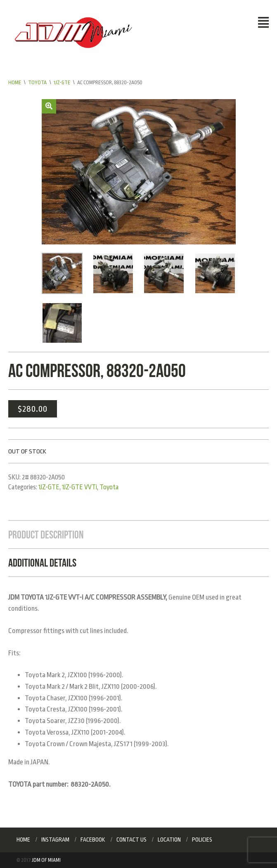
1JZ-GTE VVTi (79, 487)
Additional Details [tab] (42, 563)
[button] (49, 106)
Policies (202, 840)
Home (15, 83)
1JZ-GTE (62, 83)
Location (169, 840)
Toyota (37, 83)
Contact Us (131, 840)
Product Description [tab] (46, 535)
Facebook (93, 840)
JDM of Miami (46, 860)
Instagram (55, 840)
